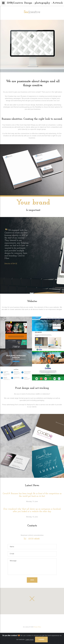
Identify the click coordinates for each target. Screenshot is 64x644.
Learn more (30, 640)
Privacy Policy (37, 627)
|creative (32, 12)
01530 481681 (34, 539)
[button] (32, 599)
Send (32, 580)
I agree (41, 639)
